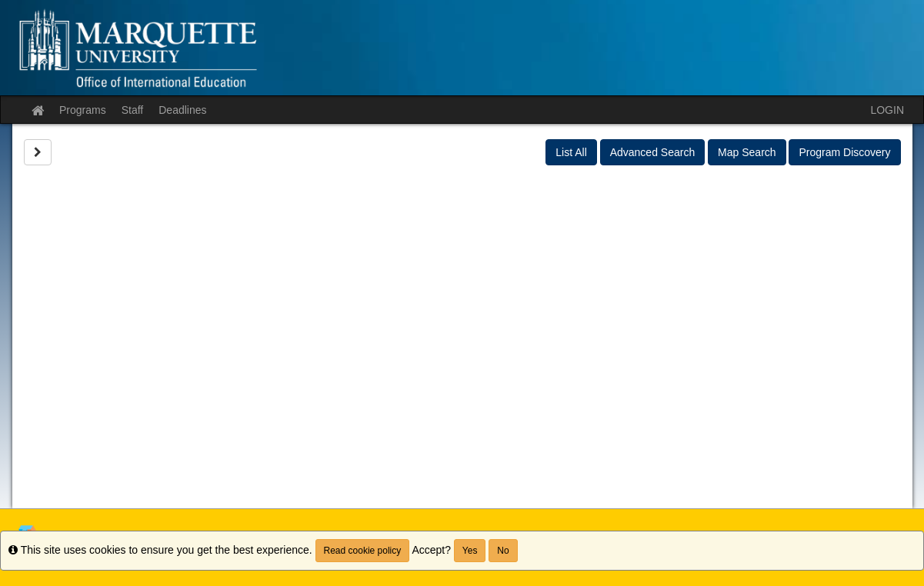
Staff (133, 110)
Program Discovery (844, 152)
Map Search (747, 152)
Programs (83, 110)
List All (571, 152)
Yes (470, 551)
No (503, 551)
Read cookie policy (363, 551)
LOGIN (887, 110)
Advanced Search (653, 152)
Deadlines (182, 110)
